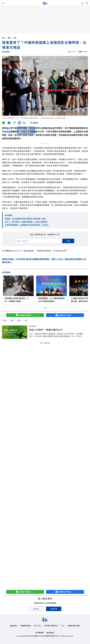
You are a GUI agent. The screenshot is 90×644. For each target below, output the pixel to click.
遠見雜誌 (14, 626)
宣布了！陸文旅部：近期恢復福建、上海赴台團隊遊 (26, 222)
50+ (63, 626)
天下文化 (37, 626)
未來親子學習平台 (51, 626)
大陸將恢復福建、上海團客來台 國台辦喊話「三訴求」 (27, 225)
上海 (75, 131)
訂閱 (68, 241)
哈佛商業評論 (26, 626)
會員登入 (36, 609)
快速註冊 (54, 609)
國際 (10, 38)
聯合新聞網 (6, 52)
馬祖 (8, 131)
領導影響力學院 (74, 626)
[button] (85, 286)
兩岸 (15, 38)
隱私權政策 (50, 633)
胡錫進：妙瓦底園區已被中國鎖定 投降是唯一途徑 (25, 218)
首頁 (5, 38)
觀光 (8, 128)
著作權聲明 (40, 633)
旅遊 (52, 128)
